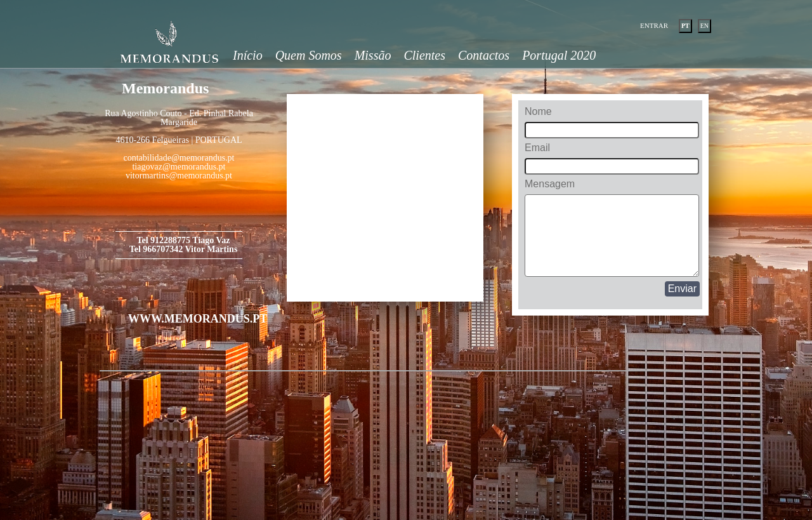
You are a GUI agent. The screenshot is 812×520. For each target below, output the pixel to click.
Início (248, 55)
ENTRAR (654, 25)
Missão (373, 55)
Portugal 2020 (559, 55)
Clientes (424, 55)
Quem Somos (309, 55)
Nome (538, 112)
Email (537, 148)
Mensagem (550, 184)
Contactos (484, 55)
